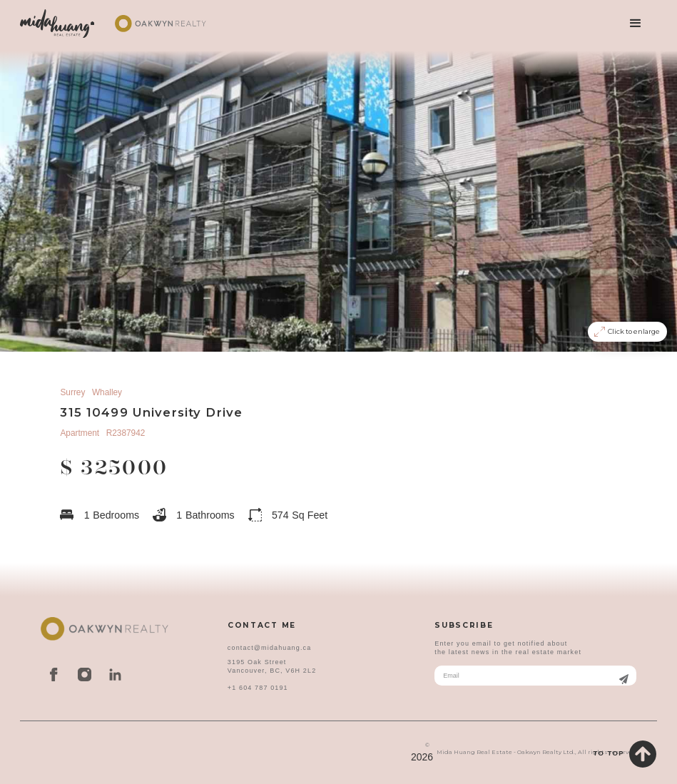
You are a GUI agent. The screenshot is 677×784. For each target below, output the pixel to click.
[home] (57, 24)
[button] (636, 24)
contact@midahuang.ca (269, 648)
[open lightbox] (338, 199)
